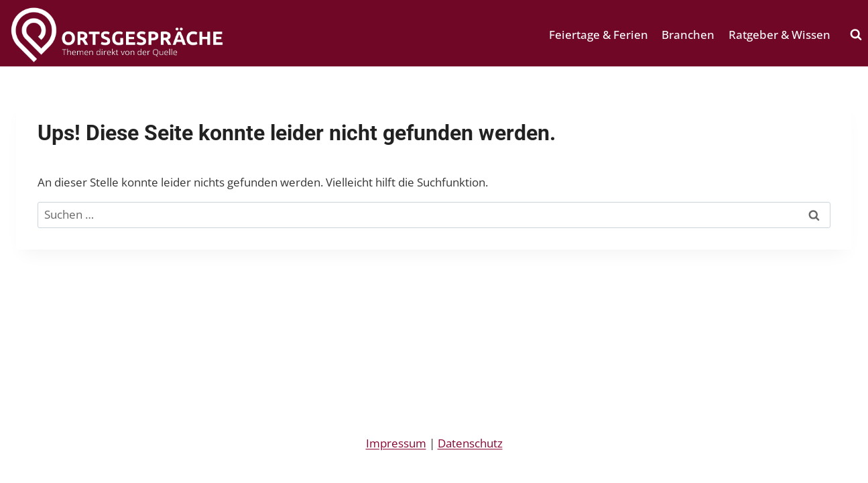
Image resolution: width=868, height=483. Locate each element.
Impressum (396, 443)
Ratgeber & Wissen (780, 35)
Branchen (688, 35)
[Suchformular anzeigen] (856, 35)
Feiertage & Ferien (599, 35)
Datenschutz (470, 443)
